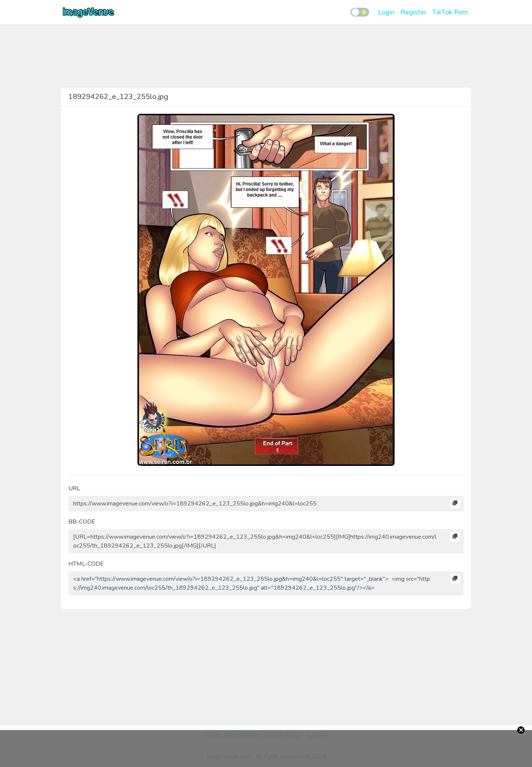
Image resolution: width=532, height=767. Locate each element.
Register (413, 12)
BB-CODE (82, 522)
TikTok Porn (450, 12)
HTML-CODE (86, 564)
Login (386, 12)
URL (74, 488)
